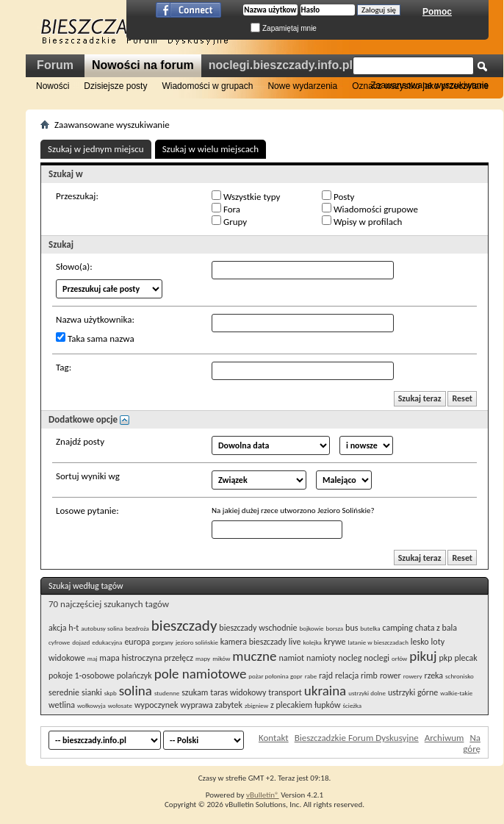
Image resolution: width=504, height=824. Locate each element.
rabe (311, 676)
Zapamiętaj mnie (284, 28)
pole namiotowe (201, 674)
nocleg (350, 658)
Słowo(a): (74, 266)
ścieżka (352, 705)
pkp (446, 658)
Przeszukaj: (77, 196)
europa (137, 642)
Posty (338, 196)
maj (93, 658)
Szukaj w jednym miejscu (96, 149)
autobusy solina (102, 628)
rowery (413, 676)
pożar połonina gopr (275, 676)
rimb (369, 676)
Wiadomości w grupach (207, 86)
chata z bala (436, 628)
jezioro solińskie (197, 642)
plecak (466, 658)
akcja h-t (64, 628)
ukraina (325, 691)
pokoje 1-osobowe (82, 676)
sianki (92, 692)
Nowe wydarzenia (302, 86)
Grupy (229, 221)
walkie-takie (456, 693)
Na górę (472, 743)
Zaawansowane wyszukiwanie (429, 85)
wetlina (62, 705)
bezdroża (137, 628)
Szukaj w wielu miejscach (211, 149)
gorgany (163, 642)
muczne (254, 656)
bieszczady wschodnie (258, 628)
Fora (226, 209)
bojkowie (311, 628)
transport (285, 692)
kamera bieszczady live (261, 642)
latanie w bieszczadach (378, 642)
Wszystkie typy (246, 196)
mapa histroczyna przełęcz (146, 658)
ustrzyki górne (413, 692)
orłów (399, 658)
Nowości (53, 86)
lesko (420, 642)
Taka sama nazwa (95, 338)
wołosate (120, 705)
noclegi (377, 658)
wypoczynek (156, 705)
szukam (195, 692)
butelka (370, 628)
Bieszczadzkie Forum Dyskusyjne (357, 738)
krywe (335, 642)
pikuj (423, 656)
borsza (335, 628)
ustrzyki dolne (367, 693)
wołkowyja (91, 705)
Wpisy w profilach (362, 221)
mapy (203, 658)
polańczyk (134, 676)
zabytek (229, 705)
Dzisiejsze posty (115, 86)
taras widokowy (238, 692)
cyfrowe (59, 642)
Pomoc (437, 12)
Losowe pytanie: (87, 510)
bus (352, 628)
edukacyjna (107, 642)
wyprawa (196, 705)
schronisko (460, 676)
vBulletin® (263, 795)
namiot (291, 658)
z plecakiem (291, 705)
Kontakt (274, 738)
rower (390, 676)
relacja (347, 676)
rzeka (433, 676)
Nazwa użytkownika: (95, 319)
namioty (321, 658)
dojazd (81, 642)
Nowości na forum (143, 65)
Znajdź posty (80, 441)
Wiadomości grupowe (370, 209)
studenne (167, 693)
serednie (64, 692)
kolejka (312, 642)
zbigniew (256, 705)
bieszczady (184, 626)
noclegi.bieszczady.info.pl (281, 65)
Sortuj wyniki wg (88, 476)
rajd (326, 676)
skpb (111, 693)
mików (221, 658)
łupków (328, 705)
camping (397, 628)
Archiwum (444, 738)
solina (136, 691)
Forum (55, 65)
